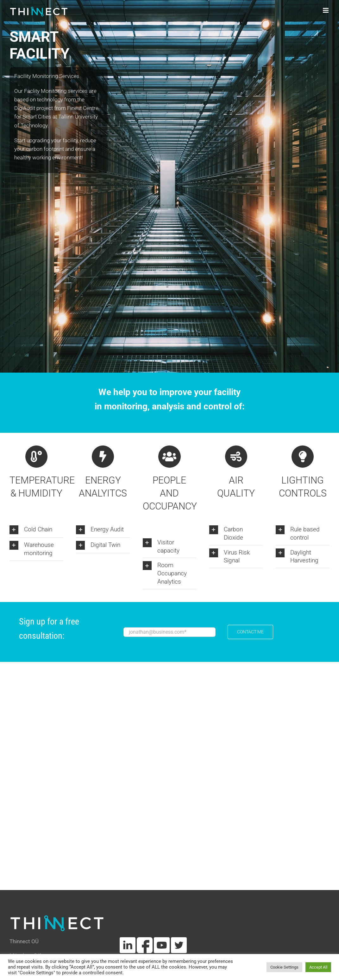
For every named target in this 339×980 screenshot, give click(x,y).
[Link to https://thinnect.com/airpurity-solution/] (236, 457)
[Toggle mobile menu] (326, 10)
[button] (36, 530)
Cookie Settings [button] (284, 967)
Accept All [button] (318, 967)
